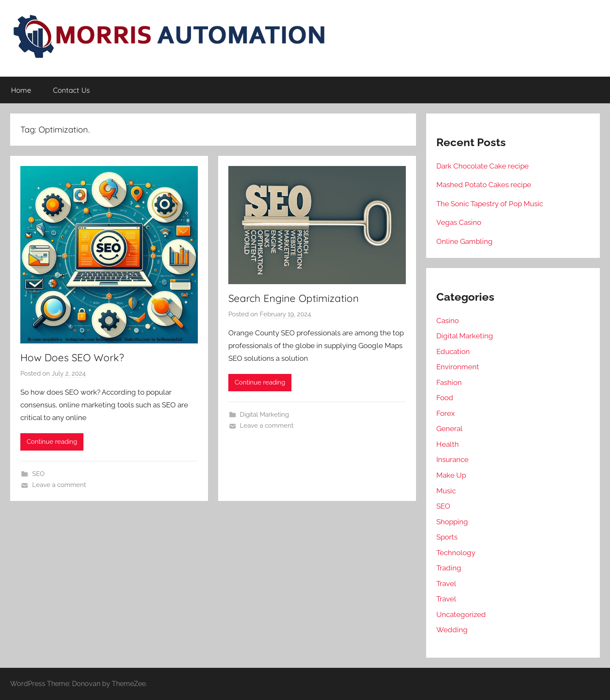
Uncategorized (461, 614)
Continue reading (52, 442)
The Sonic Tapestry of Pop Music (490, 204)
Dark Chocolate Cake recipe (482, 166)
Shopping (452, 522)
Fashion (449, 382)
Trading (449, 568)
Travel (446, 584)
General (449, 429)
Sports (447, 537)
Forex (446, 413)
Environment (458, 367)
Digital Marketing (264, 415)
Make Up (451, 475)
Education (453, 351)
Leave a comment (59, 485)
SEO (38, 474)
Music (446, 491)
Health (448, 444)
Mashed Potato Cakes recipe (484, 185)
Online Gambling (464, 241)
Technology (456, 553)
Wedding (452, 630)
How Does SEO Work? (72, 357)
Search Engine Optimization (294, 298)
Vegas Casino (459, 222)
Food (445, 398)
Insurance (452, 459)
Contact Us (71, 90)
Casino (448, 321)
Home (21, 90)
